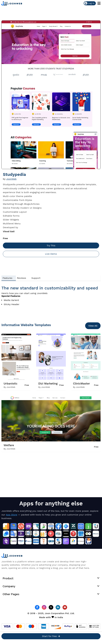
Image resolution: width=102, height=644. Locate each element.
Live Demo (51, 254)
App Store (12, 515)
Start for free (51, 636)
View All (93, 326)
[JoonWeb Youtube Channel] (65, 607)
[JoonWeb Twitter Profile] (51, 607)
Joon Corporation (55, 613)
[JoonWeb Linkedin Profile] (58, 607)
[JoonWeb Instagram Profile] (44, 607)
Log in (89, 3)
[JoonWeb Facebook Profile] (37, 607)
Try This (51, 246)
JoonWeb (11, 179)
